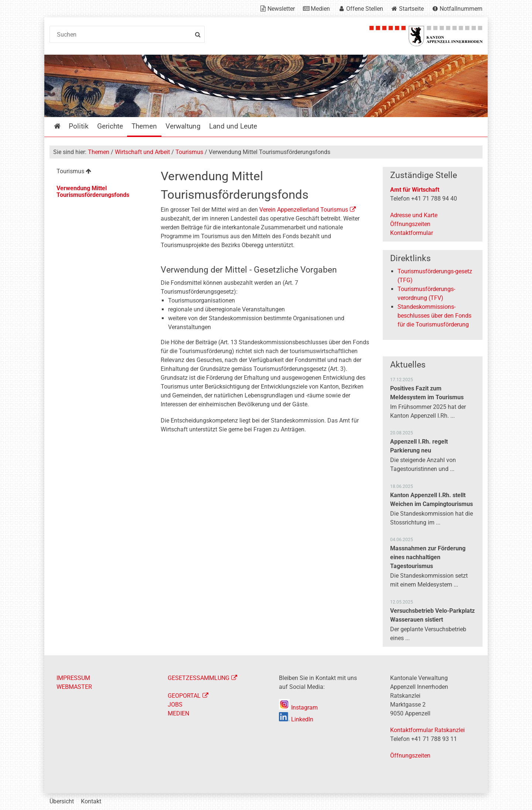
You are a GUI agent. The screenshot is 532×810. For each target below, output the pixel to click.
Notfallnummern (461, 9)
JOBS (175, 705)
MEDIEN (178, 713)
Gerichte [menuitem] (110, 126)
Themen (99, 152)
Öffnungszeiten (410, 224)
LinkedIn (296, 719)
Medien (320, 9)
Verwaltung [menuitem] (183, 126)
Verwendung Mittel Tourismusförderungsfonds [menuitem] (93, 192)
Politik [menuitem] (79, 126)
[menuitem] (99, 172)
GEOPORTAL (184, 696)
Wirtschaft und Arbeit (142, 152)
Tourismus (189, 152)
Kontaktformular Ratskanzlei (427, 730)
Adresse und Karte (414, 215)
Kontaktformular (412, 233)
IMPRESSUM (73, 678)
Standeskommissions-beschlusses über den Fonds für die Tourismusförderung (434, 316)
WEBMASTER (74, 687)
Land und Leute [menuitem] (233, 126)
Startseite (411, 9)
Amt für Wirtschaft (415, 190)
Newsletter (281, 9)
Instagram (298, 708)
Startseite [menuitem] (63, 126)
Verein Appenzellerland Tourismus (304, 210)
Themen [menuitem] (144, 126)
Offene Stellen (365, 9)
